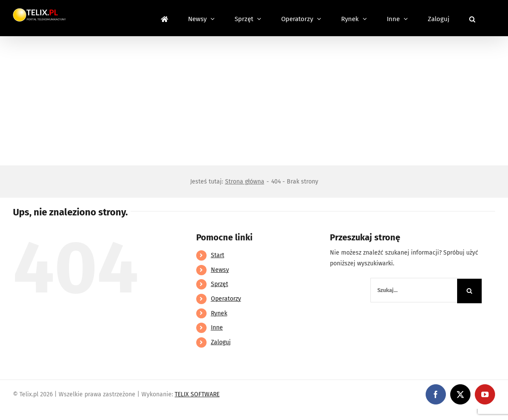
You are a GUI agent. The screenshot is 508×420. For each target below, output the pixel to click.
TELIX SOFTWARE (197, 394)
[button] (472, 18)
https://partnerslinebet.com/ (160, 414)
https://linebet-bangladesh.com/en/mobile (59, 414)
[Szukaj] (469, 291)
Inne (217, 328)
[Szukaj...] (414, 290)
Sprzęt (220, 284)
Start (218, 255)
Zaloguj (221, 342)
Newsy (220, 270)
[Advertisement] (254, 101)
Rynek (219, 313)
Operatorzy (226, 299)
